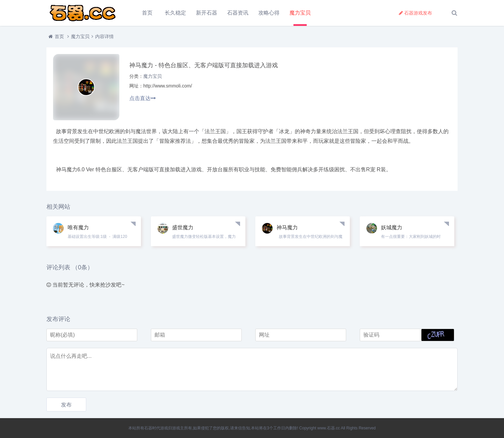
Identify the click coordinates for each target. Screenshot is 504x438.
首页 (147, 13)
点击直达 (143, 98)
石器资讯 (238, 13)
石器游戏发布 (415, 13)
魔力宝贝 (300, 13)
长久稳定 (175, 13)
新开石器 (207, 13)
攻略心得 (269, 13)
